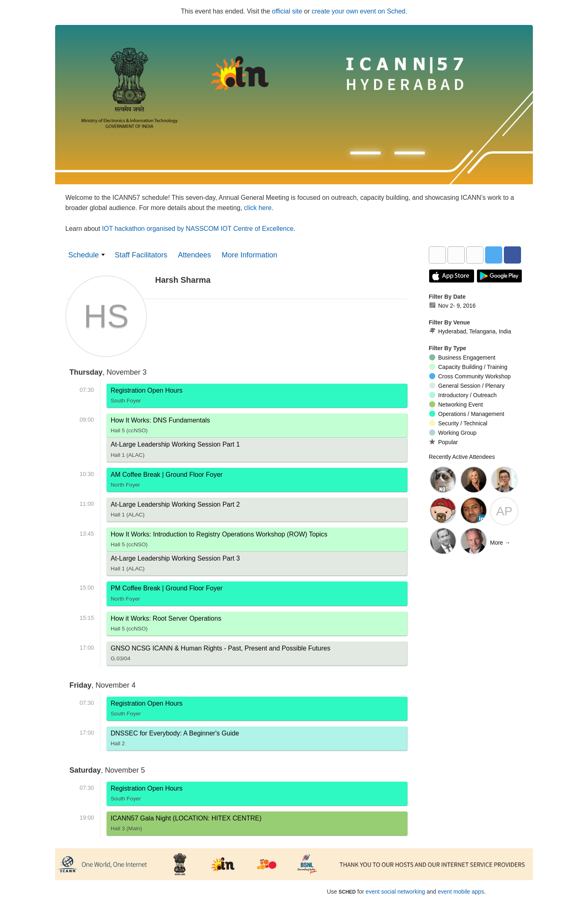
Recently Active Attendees (462, 457)
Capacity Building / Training (468, 367)
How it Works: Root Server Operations (166, 625)
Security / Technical (458, 423)
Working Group (453, 433)
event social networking (395, 892)
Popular (443, 442)
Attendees (195, 255)
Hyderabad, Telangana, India (470, 331)
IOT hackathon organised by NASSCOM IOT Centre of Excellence (198, 229)
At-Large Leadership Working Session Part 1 (175, 451)
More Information (249, 255)
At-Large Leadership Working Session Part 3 (175, 565)
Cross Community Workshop (470, 376)
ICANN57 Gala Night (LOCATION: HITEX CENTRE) (186, 825)
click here (258, 208)
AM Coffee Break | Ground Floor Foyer (167, 481)
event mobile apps (461, 892)
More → (500, 543)
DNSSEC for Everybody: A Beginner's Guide (175, 740)
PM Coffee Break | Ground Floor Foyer (167, 595)
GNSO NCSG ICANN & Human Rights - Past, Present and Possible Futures (220, 655)
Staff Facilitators (141, 255)
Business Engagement (462, 358)
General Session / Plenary (467, 386)
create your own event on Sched (358, 11)
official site (287, 11)
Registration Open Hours (147, 397)
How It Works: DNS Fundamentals (160, 427)
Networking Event (456, 405)
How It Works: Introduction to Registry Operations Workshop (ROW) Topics (219, 541)
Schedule (84, 255)
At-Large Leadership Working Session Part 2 (175, 511)
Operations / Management (467, 414)
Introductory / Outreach (463, 395)
